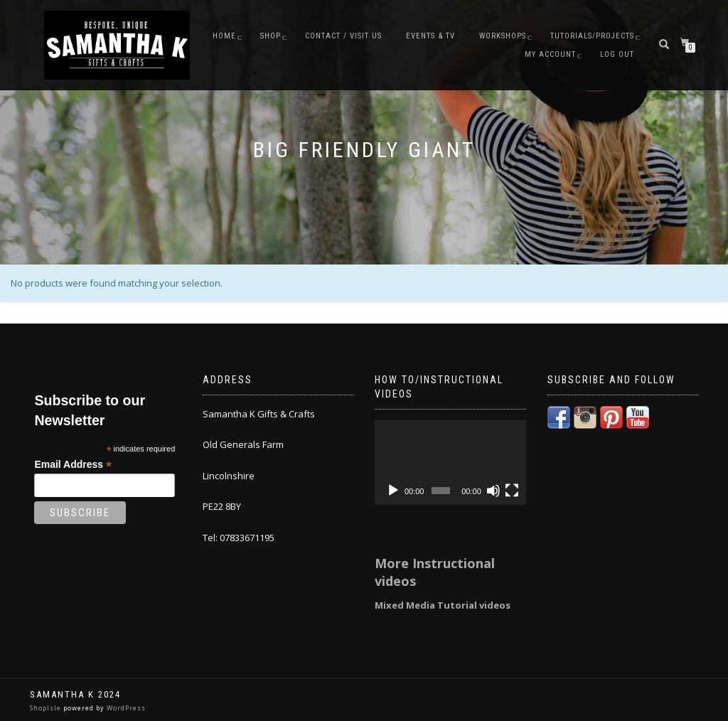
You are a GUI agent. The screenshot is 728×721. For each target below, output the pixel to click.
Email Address (73, 465)
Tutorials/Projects (592, 36)
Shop (271, 36)
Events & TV (430, 36)
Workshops (503, 36)
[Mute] (493, 491)
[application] (450, 463)
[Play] (393, 491)
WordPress (125, 708)
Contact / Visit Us (343, 36)
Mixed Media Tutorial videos (443, 605)
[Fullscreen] (512, 491)
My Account (550, 54)
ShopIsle (47, 708)
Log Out (617, 54)
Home (224, 36)
